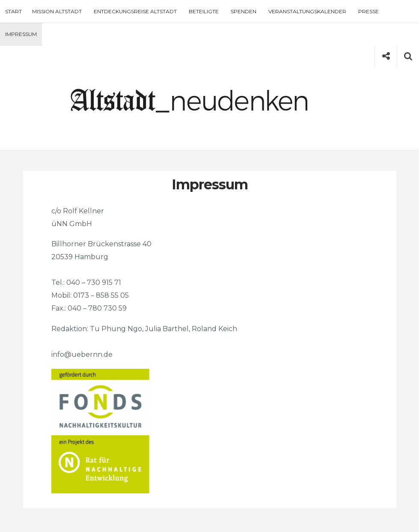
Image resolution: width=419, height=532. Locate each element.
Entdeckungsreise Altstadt (135, 11)
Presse (368, 11)
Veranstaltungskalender (307, 11)
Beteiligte (204, 11)
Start (13, 11)
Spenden (244, 11)
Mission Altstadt (57, 11)
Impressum (21, 34)
